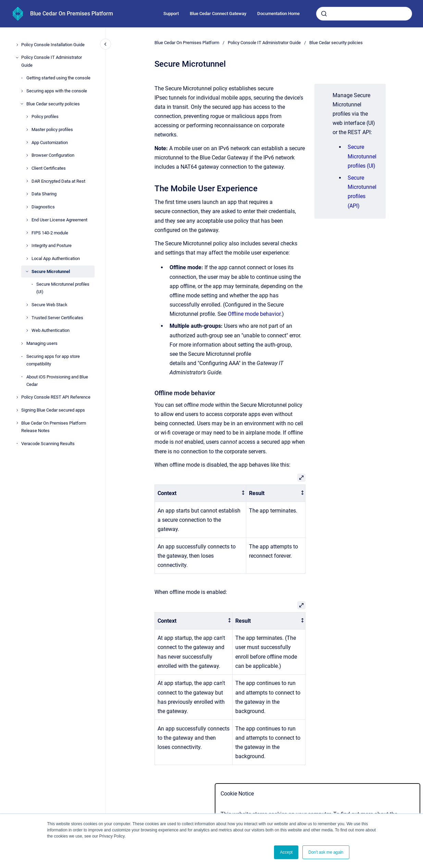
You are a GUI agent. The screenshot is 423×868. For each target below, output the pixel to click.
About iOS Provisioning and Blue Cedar (57, 381)
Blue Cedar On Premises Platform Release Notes (54, 427)
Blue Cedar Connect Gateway (218, 14)
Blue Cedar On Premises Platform (72, 14)
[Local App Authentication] (27, 259)
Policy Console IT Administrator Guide (52, 61)
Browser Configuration (53, 155)
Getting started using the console (58, 78)
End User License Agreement (59, 220)
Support (171, 14)
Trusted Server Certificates (57, 318)
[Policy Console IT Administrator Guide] (17, 57)
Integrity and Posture (52, 245)
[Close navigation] (105, 44)
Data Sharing (44, 194)
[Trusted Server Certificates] (27, 318)
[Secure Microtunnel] (27, 271)
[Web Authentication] (27, 331)
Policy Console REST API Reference (56, 397)
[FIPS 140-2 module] (27, 233)
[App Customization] (27, 142)
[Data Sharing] (27, 194)
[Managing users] (22, 344)
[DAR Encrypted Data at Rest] (27, 181)
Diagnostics (43, 207)
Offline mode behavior (254, 314)
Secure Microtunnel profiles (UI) (63, 288)
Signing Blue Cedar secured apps (53, 410)
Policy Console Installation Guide (53, 45)
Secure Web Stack (49, 305)
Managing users (42, 343)
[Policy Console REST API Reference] (17, 397)
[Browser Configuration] (27, 155)
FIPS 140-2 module (50, 233)
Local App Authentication (56, 258)
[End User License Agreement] (27, 220)
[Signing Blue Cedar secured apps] (17, 410)
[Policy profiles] (27, 117)
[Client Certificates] (27, 168)
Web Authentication (51, 330)
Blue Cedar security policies (53, 104)
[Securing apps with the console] (22, 91)
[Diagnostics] (27, 207)
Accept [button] (286, 852)
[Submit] (324, 14)
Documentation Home (278, 14)
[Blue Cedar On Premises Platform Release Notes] (17, 423)
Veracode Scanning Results (48, 444)
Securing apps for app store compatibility (53, 360)
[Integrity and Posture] (27, 246)
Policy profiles (45, 116)
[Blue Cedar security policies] (22, 104)
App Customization (50, 142)
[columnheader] (200, 493)
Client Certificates (49, 168)
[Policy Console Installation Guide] (17, 45)
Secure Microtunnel (51, 271)
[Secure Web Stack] (27, 305)
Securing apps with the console (57, 91)
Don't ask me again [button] (326, 852)
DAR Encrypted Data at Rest (58, 181)
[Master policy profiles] (27, 130)
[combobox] (364, 14)
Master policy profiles (52, 129)
